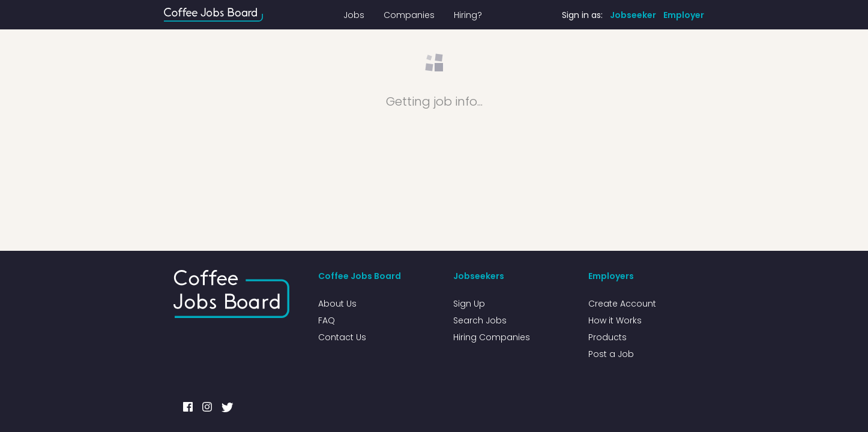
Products (607, 337)
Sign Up (469, 304)
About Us (337, 304)
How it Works (615, 320)
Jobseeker (633, 15)
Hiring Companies (492, 337)
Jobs (354, 15)
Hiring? (468, 15)
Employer (684, 15)
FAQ (327, 320)
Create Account (622, 304)
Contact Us (342, 337)
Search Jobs (480, 320)
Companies (409, 15)
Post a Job (611, 354)
